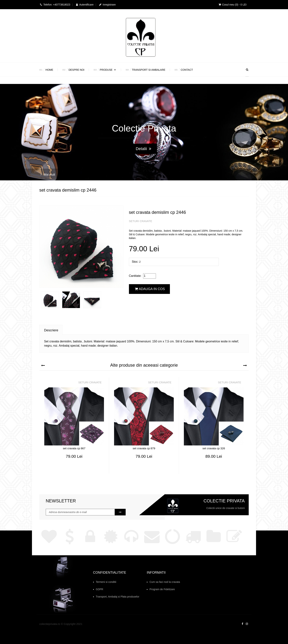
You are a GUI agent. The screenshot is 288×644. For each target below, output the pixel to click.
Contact (187, 70)
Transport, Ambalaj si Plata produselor (118, 597)
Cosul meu (232, 5)
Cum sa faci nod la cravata (165, 582)
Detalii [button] (144, 149)
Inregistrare (107, 5)
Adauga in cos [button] (150, 289)
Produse (108, 70)
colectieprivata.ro (50, 624)
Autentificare (84, 5)
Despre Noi (76, 70)
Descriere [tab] (51, 330)
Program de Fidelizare (162, 589)
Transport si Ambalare (149, 70)
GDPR (100, 589)
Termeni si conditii (106, 582)
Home (49, 70)
